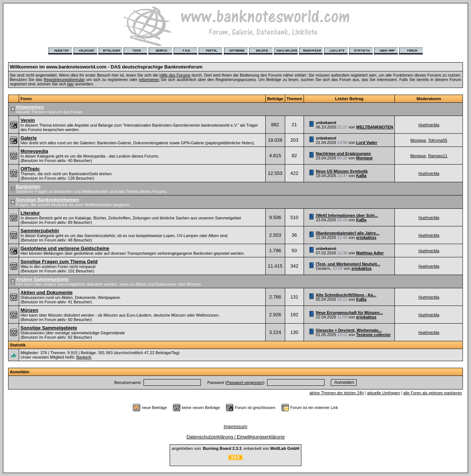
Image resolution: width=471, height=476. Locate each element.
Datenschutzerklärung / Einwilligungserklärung (236, 437)
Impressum (235, 426)
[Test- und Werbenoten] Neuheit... (348, 264)
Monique (418, 140)
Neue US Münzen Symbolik (342, 171)
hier (71, 84)
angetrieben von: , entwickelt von (235, 448)
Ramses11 (438, 156)
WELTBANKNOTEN (375, 127)
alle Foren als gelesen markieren (433, 393)
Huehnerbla (429, 125)
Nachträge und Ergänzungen (343, 154)
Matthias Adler (370, 253)
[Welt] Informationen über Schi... (347, 215)
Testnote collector (373, 335)
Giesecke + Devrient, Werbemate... (349, 330)
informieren (149, 80)
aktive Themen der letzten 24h (337, 393)
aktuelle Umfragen (384, 393)
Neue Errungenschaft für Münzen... (349, 313)
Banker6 (84, 357)
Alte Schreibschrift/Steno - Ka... (346, 295)
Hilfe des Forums (175, 75)
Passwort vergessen (245, 382)
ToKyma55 (438, 140)
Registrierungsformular (64, 80)
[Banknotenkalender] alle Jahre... (347, 233)
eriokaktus (366, 237)
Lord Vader (367, 142)
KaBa (361, 176)
